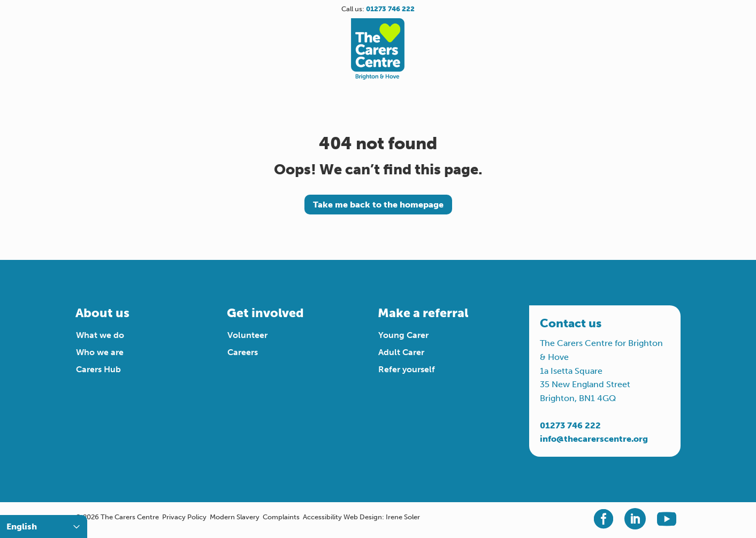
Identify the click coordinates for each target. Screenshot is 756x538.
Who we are (100, 352)
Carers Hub (98, 369)
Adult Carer (401, 352)
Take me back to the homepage (378, 205)
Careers (243, 352)
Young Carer (403, 335)
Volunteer (247, 335)
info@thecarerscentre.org (594, 439)
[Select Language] (44, 527)
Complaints (281, 517)
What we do (100, 335)
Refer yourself (407, 369)
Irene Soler (403, 517)
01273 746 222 (570, 425)
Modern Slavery (235, 517)
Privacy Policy (184, 517)
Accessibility (322, 517)
